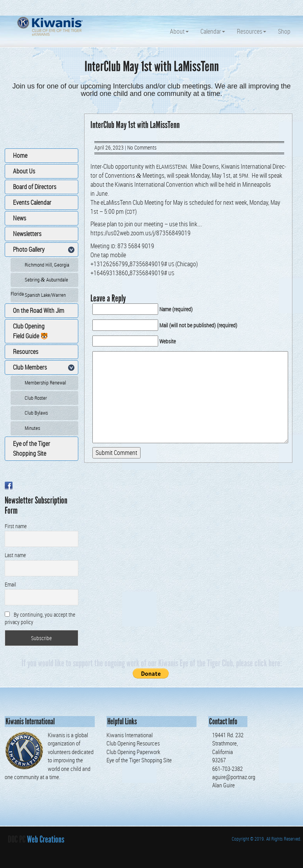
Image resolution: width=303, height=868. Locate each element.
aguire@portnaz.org (234, 777)
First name (16, 526)
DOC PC (17, 839)
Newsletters (27, 234)
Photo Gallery (29, 249)
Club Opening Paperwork (133, 752)
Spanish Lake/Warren (45, 295)
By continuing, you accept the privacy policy (40, 618)
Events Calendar (32, 202)
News (20, 218)
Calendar (213, 31)
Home (20, 155)
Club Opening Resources (133, 743)
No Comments (142, 148)
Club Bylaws (36, 413)
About (179, 31)
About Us (24, 171)
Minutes (32, 428)
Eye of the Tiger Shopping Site (32, 448)
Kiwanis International (130, 735)
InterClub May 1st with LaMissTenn (135, 125)
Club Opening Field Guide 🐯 (31, 331)
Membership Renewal (45, 383)
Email (10, 584)
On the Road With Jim (39, 310)
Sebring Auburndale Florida (39, 282)
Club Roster (36, 398)
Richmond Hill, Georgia (47, 265)
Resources (252, 31)
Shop (284, 31)
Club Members (30, 367)
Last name (15, 555)
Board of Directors (35, 187)
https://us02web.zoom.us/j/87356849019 (141, 233)
